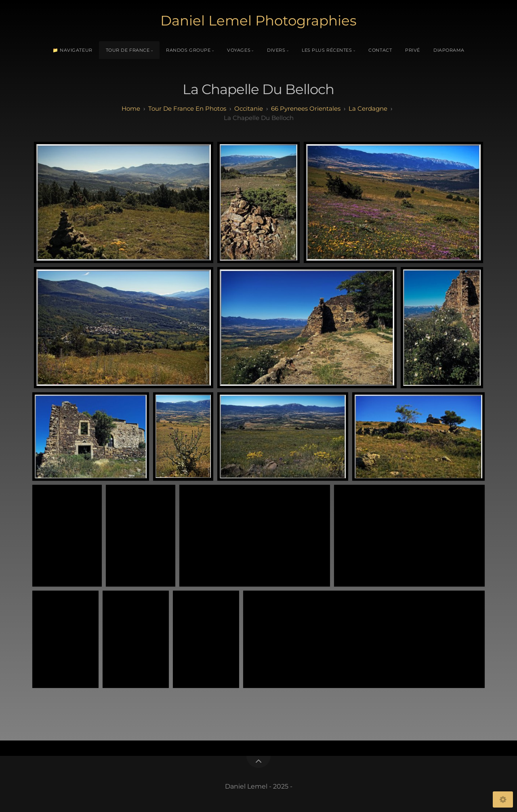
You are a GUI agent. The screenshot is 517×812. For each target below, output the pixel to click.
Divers (276, 50)
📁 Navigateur (73, 50)
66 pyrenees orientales (306, 108)
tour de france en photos (187, 108)
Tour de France (128, 50)
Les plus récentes (327, 50)
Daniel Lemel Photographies (258, 21)
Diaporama (449, 50)
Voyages (239, 50)
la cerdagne (368, 108)
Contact (380, 50)
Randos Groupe (188, 50)
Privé (413, 50)
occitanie (249, 108)
